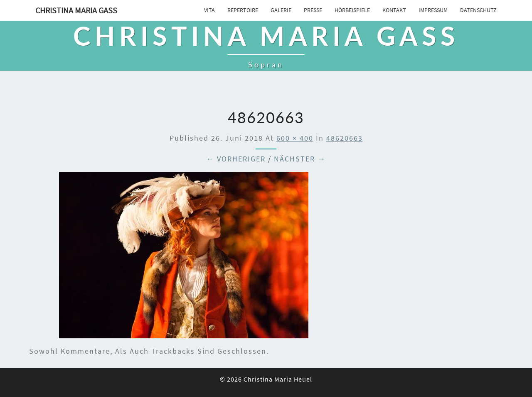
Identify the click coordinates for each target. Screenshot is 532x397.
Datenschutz (478, 10)
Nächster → (300, 159)
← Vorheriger (236, 159)
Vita (209, 10)
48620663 (345, 138)
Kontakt (394, 10)
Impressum (433, 10)
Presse (313, 10)
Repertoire (243, 10)
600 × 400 (295, 138)
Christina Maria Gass (76, 10)
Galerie (281, 10)
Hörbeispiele (352, 10)
